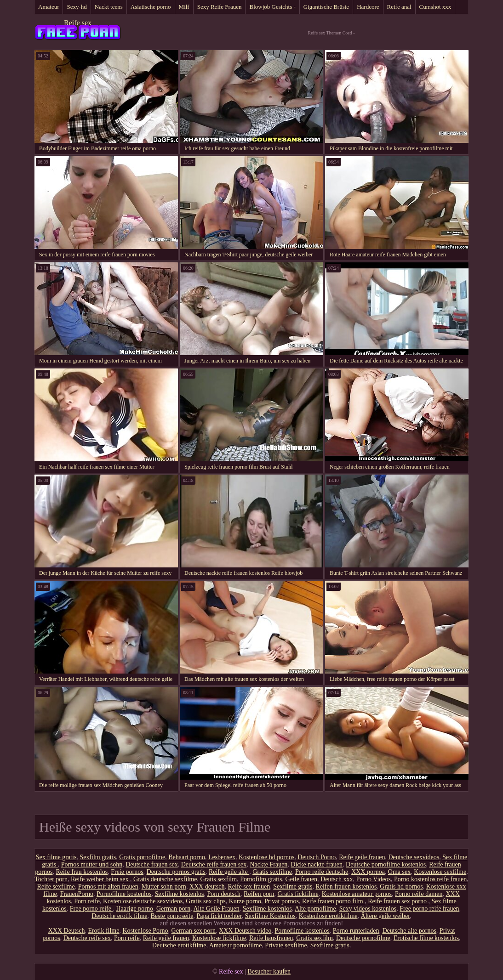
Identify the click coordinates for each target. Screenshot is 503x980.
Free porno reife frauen (429, 909)
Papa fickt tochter (219, 916)
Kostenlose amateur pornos (357, 894)
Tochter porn (51, 879)
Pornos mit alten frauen (108, 887)
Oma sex (399, 872)
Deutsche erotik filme (119, 916)
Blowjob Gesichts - (272, 7)
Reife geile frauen (362, 857)
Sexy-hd (77, 7)
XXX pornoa (368, 872)
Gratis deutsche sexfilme (165, 879)
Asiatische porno (151, 7)
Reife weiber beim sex (100, 879)
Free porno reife (91, 909)
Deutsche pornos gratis (176, 872)
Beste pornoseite (172, 916)
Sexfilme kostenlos (179, 894)
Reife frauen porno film (333, 901)
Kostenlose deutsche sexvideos (143, 901)
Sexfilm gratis (98, 857)
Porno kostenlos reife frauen (430, 879)
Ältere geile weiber (386, 916)
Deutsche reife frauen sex (214, 864)
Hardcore (368, 7)
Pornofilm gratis (261, 879)
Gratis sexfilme (272, 872)
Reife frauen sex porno (398, 901)
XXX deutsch (207, 887)
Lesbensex (222, 857)
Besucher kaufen (269, 972)
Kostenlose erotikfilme (328, 916)
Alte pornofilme (315, 909)
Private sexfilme (286, 945)
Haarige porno (134, 909)
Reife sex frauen (249, 887)
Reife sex (78, 23)
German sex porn (194, 931)
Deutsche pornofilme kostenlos (386, 864)
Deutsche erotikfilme (179, 945)
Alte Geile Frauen (216, 909)
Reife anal (399, 7)
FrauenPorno (77, 894)
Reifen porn (259, 894)
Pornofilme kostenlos (124, 894)
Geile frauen (302, 879)
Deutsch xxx (337, 879)
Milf (184, 7)
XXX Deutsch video (245, 931)
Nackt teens (109, 7)
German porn (173, 909)
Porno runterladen (356, 931)
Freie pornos (127, 872)
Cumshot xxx (435, 7)
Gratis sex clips (206, 901)
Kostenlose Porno (145, 931)
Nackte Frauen (269, 864)
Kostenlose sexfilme (440, 872)
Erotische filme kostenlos (426, 938)
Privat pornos (282, 901)
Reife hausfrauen (271, 938)
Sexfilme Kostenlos (270, 916)
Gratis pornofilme (142, 857)
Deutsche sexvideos (414, 857)
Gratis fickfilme (298, 894)
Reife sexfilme (56, 887)
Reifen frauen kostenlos (346, 887)
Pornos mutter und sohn (92, 864)
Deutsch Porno (317, 857)
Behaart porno (187, 857)
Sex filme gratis (56, 857)
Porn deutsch (224, 894)
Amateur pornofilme (236, 945)
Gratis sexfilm (218, 879)
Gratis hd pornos (401, 887)
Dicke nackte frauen (317, 864)
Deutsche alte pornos (409, 931)
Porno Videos (374, 879)
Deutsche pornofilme (363, 938)
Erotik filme (103, 931)
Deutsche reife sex (87, 938)
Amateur (49, 7)
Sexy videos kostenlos (368, 909)
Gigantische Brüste (326, 7)
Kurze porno (245, 901)
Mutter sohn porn (164, 887)
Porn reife (87, 901)
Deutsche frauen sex (152, 864)
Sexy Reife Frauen (220, 7)
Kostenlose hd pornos (266, 857)
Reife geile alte (229, 872)
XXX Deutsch (67, 931)
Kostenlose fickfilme (219, 938)
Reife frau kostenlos (82, 872)
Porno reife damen (419, 894)
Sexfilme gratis (293, 887)
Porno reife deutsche (322, 872)
